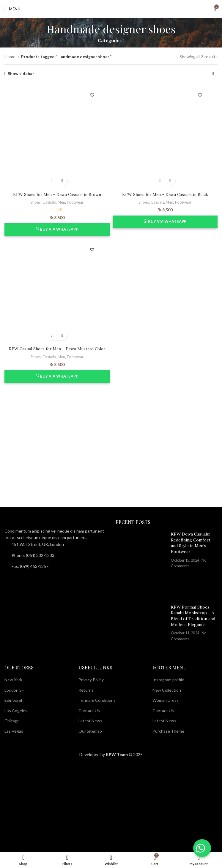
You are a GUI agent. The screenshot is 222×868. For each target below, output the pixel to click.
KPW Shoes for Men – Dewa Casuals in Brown (57, 194)
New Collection (167, 690)
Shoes (35, 202)
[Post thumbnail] (141, 563)
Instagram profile (168, 680)
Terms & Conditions (97, 700)
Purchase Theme (168, 731)
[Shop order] (213, 74)
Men (62, 202)
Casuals (49, 202)
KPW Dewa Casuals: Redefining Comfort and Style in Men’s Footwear (191, 543)
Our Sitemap (90, 731)
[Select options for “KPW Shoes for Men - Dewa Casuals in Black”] (160, 181)
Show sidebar (21, 74)
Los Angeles (16, 711)
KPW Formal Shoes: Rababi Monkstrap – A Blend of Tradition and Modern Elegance (193, 616)
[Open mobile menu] (12, 9)
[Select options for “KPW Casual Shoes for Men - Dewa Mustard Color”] (52, 335)
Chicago (12, 721)
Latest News (90, 721)
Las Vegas (14, 731)
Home (10, 57)
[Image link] (37, 523)
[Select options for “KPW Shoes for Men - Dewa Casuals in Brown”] (52, 181)
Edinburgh (14, 700)
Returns (86, 690)
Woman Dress (166, 700)
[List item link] (56, 555)
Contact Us (89, 711)
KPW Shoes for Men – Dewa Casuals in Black (165, 194)
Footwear (76, 202)
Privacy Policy (91, 680)
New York (13, 680)
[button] (201, 847)
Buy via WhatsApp (59, 229)
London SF (14, 690)
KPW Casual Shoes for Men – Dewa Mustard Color (57, 349)
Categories (110, 41)
